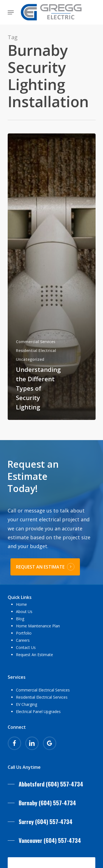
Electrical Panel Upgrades (38, 712)
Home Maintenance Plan (38, 626)
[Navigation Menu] (11, 12)
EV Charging (27, 704)
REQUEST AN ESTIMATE (40, 567)
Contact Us (26, 647)
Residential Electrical (36, 350)
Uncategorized (30, 359)
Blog (20, 619)
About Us (24, 611)
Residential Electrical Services (42, 697)
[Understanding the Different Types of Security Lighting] (52, 277)
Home (21, 604)
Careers (23, 640)
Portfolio (24, 633)
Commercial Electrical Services (43, 690)
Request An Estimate (34, 655)
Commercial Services (36, 342)
